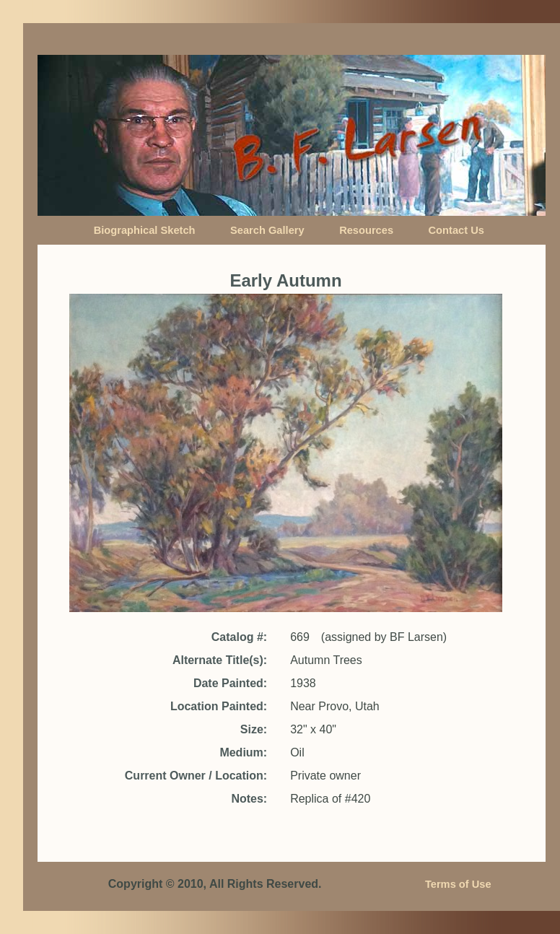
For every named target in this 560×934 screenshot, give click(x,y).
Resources (366, 230)
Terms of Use (458, 884)
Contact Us (456, 230)
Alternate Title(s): (220, 660)
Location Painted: (219, 706)
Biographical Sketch (145, 230)
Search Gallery (267, 230)
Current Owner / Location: (196, 776)
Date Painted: (230, 683)
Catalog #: (239, 637)
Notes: (249, 799)
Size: (254, 729)
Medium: (243, 752)
